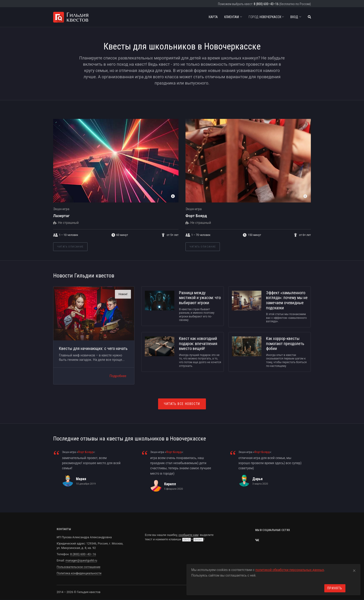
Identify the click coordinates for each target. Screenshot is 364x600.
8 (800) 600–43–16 (266, 4)
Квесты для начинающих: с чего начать (93, 348)
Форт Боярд (196, 216)
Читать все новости (182, 404)
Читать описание (70, 247)
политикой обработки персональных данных (290, 570)
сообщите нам (188, 535)
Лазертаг (61, 216)
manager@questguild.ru (81, 560)
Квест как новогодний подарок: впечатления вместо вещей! (198, 343)
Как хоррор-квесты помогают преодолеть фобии (285, 343)
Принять (335, 588)
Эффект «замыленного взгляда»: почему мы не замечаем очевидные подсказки (287, 300)
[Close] (354, 570)
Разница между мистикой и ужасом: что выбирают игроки (200, 298)
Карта (213, 17)
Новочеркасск (266, 17)
